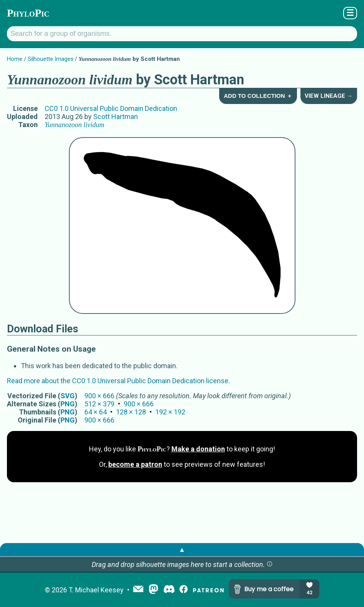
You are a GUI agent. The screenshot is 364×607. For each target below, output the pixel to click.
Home (15, 59)
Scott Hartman (116, 117)
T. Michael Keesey (96, 590)
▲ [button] (182, 549)
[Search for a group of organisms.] (182, 34)
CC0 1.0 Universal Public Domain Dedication (111, 108)
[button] (270, 564)
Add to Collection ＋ (258, 96)
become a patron (135, 464)
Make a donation (198, 449)
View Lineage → (329, 96)
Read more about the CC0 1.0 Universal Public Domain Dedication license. (118, 381)
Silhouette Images (51, 59)
